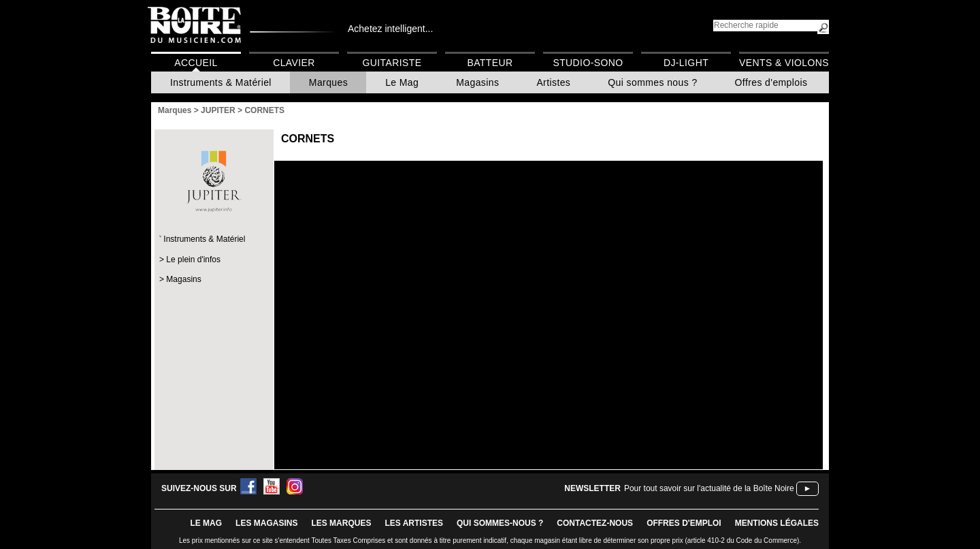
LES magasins (266, 523)
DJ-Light (686, 63)
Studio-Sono (588, 63)
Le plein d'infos (193, 260)
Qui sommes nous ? (652, 82)
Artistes (553, 82)
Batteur (490, 63)
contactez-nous (595, 523)
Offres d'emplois (771, 82)
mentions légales (777, 523)
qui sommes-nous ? (500, 523)
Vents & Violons (784, 63)
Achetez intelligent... (390, 29)
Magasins (477, 82)
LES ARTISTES (414, 523)
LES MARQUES (341, 523)
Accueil (196, 63)
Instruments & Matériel (221, 82)
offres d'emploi (684, 523)
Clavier (294, 63)
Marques (328, 82)
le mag (206, 523)
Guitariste (392, 63)
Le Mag (402, 82)
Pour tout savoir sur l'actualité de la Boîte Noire (709, 488)
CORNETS (308, 139)
